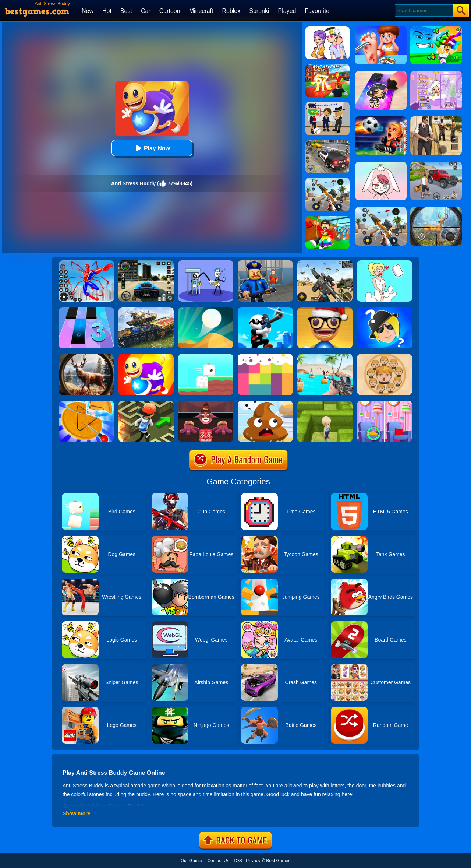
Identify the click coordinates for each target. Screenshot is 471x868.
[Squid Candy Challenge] (86, 403)
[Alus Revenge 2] (206, 403)
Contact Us (218, 861)
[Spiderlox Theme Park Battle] (86, 263)
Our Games (192, 861)
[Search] (423, 10)
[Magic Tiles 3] (86, 310)
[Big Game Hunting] (86, 356)
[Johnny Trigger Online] (265, 310)
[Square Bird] (206, 356)
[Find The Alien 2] (327, 105)
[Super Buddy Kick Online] (146, 356)
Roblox (231, 11)
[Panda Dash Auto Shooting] (327, 180)
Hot (107, 11)
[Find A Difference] (385, 403)
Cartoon (170, 11)
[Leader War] (385, 356)
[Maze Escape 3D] (325, 403)
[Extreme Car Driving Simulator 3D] (146, 263)
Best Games (278, 861)
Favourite (317, 11)
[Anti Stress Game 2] (325, 310)
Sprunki (259, 11)
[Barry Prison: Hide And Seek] (265, 263)
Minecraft (201, 11)
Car (146, 11)
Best (126, 11)
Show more (76, 813)
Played (287, 11)
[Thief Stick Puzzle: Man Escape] (206, 263)
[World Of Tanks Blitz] (146, 310)
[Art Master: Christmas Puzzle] (327, 29)
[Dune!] (206, 310)
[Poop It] (265, 403)
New (88, 11)
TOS (237, 861)
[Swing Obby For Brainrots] (327, 218)
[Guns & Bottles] (325, 356)
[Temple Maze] (146, 403)
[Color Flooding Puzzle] (265, 356)
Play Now (152, 148)
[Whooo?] (385, 310)
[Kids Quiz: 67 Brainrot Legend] (327, 67)
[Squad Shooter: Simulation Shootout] (325, 263)
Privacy (253, 861)
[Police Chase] (327, 143)
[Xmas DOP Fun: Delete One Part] (385, 263)
